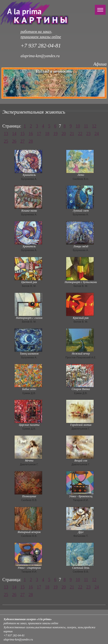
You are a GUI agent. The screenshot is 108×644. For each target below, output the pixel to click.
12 (94, 126)
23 (88, 134)
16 (31, 134)
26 (14, 141)
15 (22, 134)
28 (31, 141)
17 (39, 134)
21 (72, 134)
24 (97, 134)
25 (6, 141)
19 (55, 134)
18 (47, 134)
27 (22, 141)
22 (80, 134)
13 (6, 134)
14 (14, 134)
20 (64, 134)
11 (86, 126)
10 (78, 126)
